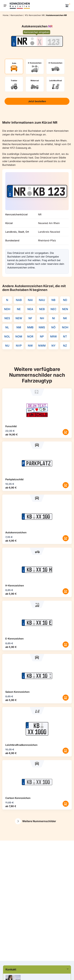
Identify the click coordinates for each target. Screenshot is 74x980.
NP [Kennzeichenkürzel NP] (42, 336)
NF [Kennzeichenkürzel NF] (30, 318)
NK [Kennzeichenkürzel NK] (65, 318)
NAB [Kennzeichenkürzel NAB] (19, 300)
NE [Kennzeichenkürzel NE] (19, 309)
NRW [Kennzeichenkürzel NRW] (53, 336)
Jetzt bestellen (37, 101)
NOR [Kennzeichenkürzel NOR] (30, 336)
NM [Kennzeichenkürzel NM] (19, 327)
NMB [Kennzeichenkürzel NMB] (30, 327)
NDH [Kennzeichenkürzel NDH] (7, 309)
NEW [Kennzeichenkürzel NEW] (19, 318)
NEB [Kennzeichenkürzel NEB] (42, 309)
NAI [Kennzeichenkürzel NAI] (30, 300)
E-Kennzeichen (14, 639)
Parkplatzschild (14, 479)
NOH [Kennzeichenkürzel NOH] (65, 327)
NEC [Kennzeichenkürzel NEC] (53, 309)
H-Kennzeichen (15, 586)
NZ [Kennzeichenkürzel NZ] (65, 346)
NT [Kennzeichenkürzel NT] (65, 336)
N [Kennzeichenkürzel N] (7, 300)
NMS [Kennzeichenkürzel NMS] (42, 327)
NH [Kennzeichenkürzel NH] (42, 318)
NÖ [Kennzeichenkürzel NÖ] (53, 327)
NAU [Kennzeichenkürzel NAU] (42, 300)
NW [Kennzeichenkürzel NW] (30, 346)
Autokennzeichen (16, 532)
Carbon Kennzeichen (18, 798)
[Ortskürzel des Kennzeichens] (22, 41)
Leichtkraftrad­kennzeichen (21, 745)
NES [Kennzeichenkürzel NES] (7, 318)
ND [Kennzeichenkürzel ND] (65, 300)
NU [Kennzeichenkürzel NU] (7, 346)
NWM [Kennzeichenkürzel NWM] (42, 346)
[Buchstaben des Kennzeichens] (40, 41)
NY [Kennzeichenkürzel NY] (54, 346)
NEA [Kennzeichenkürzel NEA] (30, 309)
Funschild (11, 426)
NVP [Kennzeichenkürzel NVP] (19, 346)
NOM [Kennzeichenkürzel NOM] (19, 336)
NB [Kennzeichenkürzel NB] (53, 300)
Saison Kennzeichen (17, 692)
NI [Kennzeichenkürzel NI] (54, 318)
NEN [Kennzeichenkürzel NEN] (65, 309)
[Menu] (5, 6)
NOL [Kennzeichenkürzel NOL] (7, 336)
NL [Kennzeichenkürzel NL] (7, 327)
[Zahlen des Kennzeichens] (54, 41)
